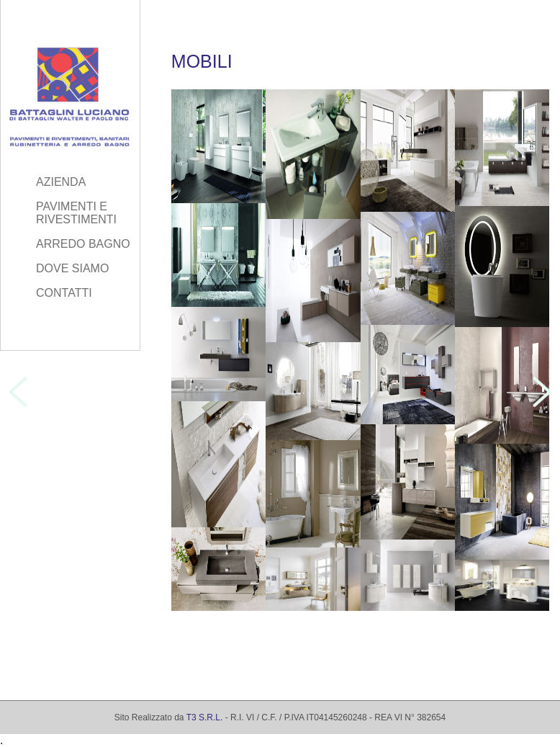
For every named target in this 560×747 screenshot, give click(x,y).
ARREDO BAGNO (83, 244)
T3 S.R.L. (205, 717)
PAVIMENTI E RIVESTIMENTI (76, 213)
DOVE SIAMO (72, 268)
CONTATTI (64, 293)
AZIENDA (61, 182)
